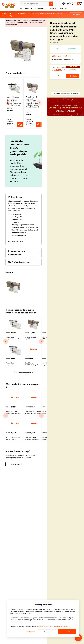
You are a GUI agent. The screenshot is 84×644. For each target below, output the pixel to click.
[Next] (41, 341)
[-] (54, 76)
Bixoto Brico (11, 455)
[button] (14, 87)
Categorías (26, 8)
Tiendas (39, 8)
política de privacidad (46, 626)
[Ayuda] (74, 4)
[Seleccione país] (64, 4)
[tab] (22, 365)
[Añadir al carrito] (20, 124)
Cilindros (27, 458)
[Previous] (6, 341)
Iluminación (63, 8)
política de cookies (62, 626)
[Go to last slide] (8, 103)
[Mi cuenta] (69, 4)
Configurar (30, 632)
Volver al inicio (16, 464)
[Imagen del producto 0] (14, 286)
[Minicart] (80, 4)
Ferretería (52, 8)
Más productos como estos (24, 372)
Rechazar (47, 632)
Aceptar (67, 632)
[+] (63, 76)
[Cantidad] (58, 76)
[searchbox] (37, 4)
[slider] (24, 48)
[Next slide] (39, 103)
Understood (76, 15)
